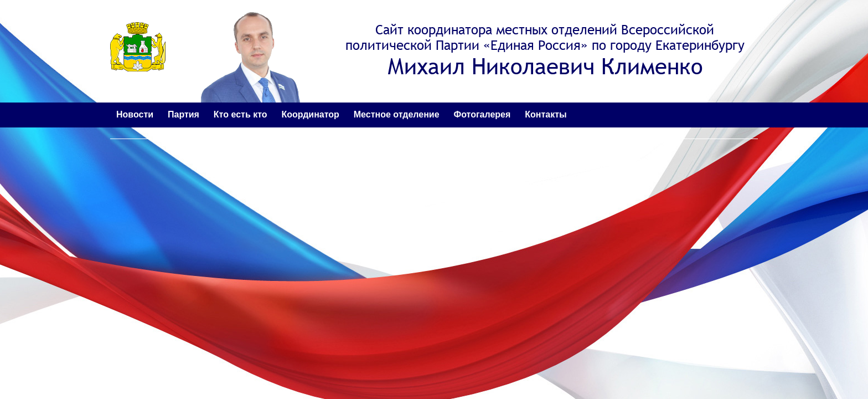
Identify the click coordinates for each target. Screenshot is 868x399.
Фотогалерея (482, 114)
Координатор (310, 114)
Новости (135, 114)
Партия (184, 114)
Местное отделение (397, 114)
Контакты (546, 114)
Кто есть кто (241, 114)
